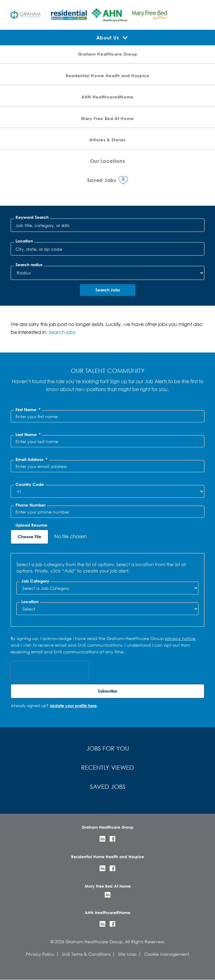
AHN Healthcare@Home (107, 97)
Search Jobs (108, 290)
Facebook (113, 839)
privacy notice (180, 638)
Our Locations (108, 161)
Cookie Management (167, 954)
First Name (28, 410)
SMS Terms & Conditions (86, 954)
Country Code (30, 484)
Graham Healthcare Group (107, 54)
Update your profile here (73, 706)
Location (24, 241)
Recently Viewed (107, 767)
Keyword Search (32, 217)
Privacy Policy (40, 954)
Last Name (28, 435)
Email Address (31, 459)
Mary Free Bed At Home (107, 118)
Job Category (35, 581)
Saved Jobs (108, 787)
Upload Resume (31, 525)
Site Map (127, 954)
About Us (107, 38)
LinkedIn (102, 839)
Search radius (29, 265)
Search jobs (62, 332)
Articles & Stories (107, 140)
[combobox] (107, 249)
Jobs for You (108, 748)
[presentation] (49, 671)
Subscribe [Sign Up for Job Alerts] (107, 691)
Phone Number (31, 505)
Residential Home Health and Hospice (107, 76)
